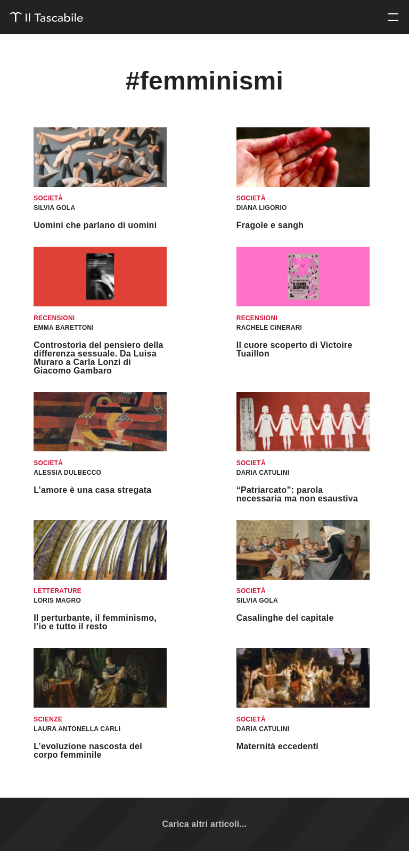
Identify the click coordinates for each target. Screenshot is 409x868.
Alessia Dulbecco (67, 473)
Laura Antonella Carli (77, 729)
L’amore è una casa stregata (92, 490)
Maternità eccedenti (277, 746)
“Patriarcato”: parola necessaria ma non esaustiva (297, 494)
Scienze (48, 719)
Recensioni (54, 318)
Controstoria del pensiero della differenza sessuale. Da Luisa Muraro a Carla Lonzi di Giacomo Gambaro (99, 358)
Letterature (58, 591)
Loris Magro (57, 601)
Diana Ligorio (262, 208)
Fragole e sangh (270, 225)
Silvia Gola (54, 208)
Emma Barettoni (64, 328)
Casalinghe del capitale (285, 618)
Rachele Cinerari (269, 328)
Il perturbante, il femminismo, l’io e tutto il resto (95, 622)
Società (48, 198)
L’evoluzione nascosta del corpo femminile (88, 751)
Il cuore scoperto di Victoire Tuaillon (295, 349)
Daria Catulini (263, 473)
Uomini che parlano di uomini (95, 225)
